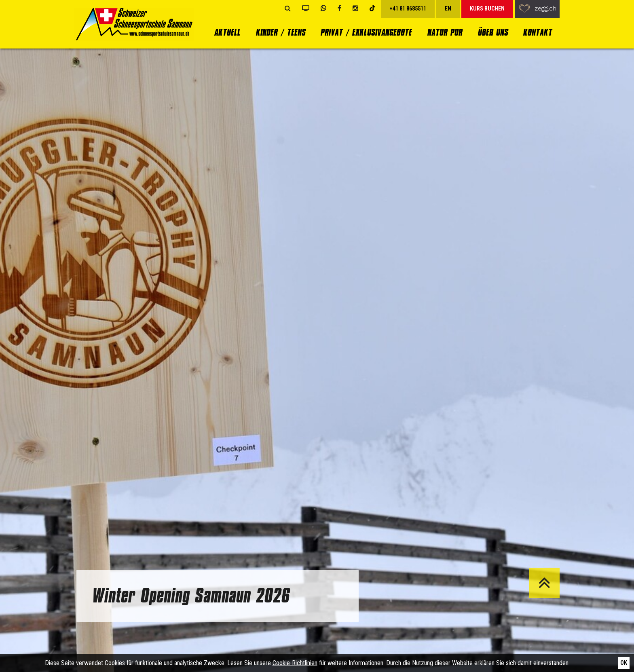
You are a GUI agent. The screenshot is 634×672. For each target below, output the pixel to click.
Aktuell (227, 32)
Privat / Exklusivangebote (366, 32)
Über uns (493, 32)
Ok (624, 663)
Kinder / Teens (280, 32)
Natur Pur (445, 32)
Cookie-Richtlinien (295, 663)
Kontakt (537, 32)
